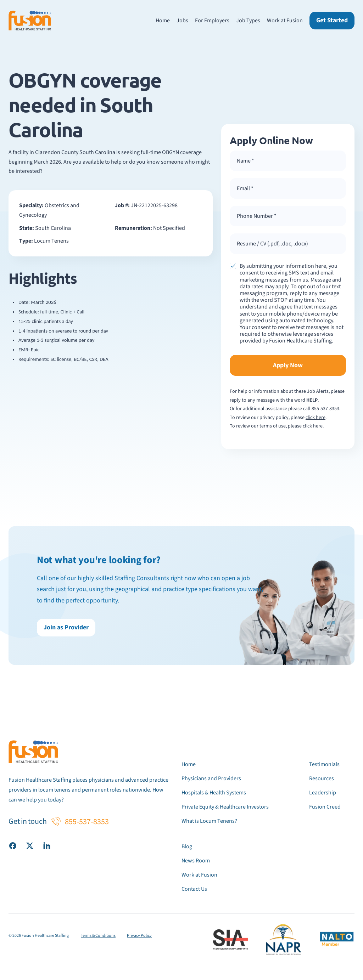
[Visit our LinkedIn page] (47, 845)
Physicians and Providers (211, 778)
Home (163, 21)
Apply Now (288, 365)
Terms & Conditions (98, 936)
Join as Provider (66, 627)
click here (315, 418)
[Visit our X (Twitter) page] (30, 845)
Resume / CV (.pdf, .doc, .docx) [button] (272, 244)
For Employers (212, 21)
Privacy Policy (139, 936)
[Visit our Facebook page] (13, 845)
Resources (322, 778)
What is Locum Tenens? (209, 821)
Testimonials (324, 764)
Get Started (332, 20)
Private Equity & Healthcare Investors (225, 807)
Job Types (248, 21)
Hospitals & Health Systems (214, 793)
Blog (187, 846)
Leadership (323, 793)
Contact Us (194, 889)
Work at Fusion (285, 21)
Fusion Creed (325, 807)
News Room (196, 861)
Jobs (182, 21)
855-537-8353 (325, 409)
